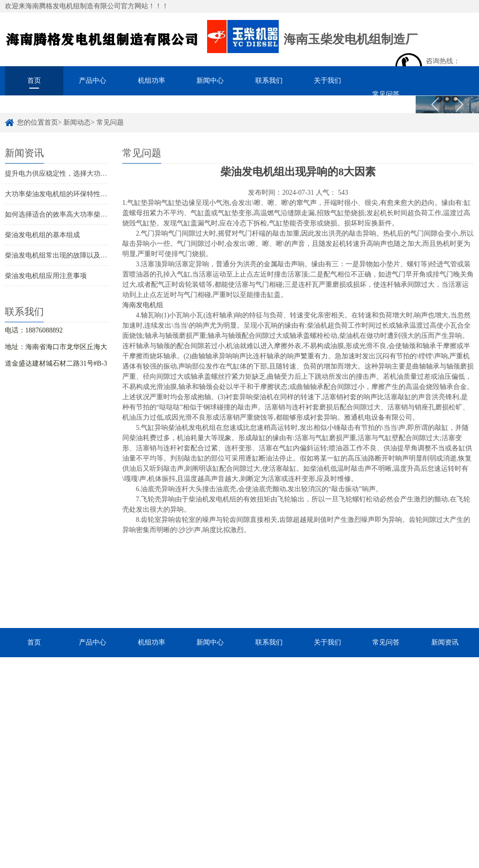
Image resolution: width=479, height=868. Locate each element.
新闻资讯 (445, 642)
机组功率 (152, 81)
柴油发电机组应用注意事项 (46, 276)
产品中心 (93, 81)
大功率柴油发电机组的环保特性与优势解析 (70, 194)
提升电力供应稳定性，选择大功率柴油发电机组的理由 (87, 174)
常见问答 (386, 94)
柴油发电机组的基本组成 (42, 235)
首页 (34, 81)
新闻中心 (210, 81)
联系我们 (269, 81)
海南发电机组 (143, 305)
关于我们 (327, 81)
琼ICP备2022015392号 (296, 839)
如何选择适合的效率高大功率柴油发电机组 (70, 214)
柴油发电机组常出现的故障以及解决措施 (66, 255)
